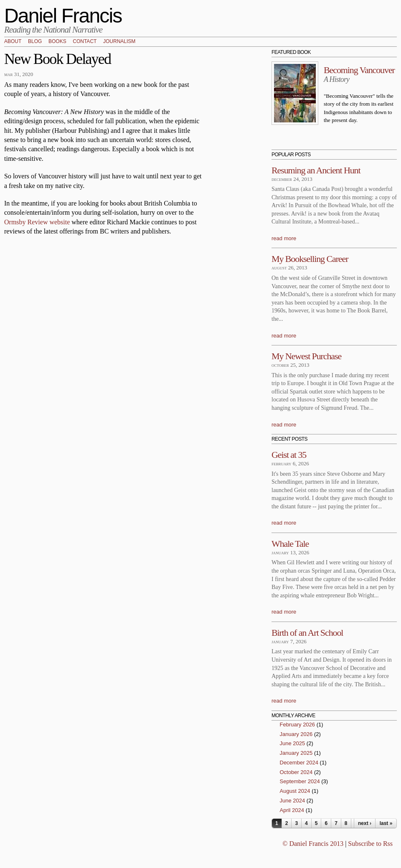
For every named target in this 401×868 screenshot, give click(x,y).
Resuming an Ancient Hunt (316, 170)
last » (386, 823)
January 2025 (296, 753)
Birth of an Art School (307, 633)
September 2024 (300, 781)
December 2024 (299, 763)
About (13, 42)
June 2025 (293, 743)
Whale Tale (290, 544)
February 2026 (298, 725)
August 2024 (295, 791)
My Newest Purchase (306, 356)
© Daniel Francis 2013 (313, 844)
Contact (85, 42)
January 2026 (296, 734)
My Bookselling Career (310, 259)
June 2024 (293, 801)
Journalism (119, 42)
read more (284, 238)
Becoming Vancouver (359, 70)
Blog (35, 42)
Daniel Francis (63, 16)
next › (365, 823)
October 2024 (296, 772)
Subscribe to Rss (370, 844)
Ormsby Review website (37, 222)
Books (57, 42)
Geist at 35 (289, 455)
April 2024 (292, 810)
